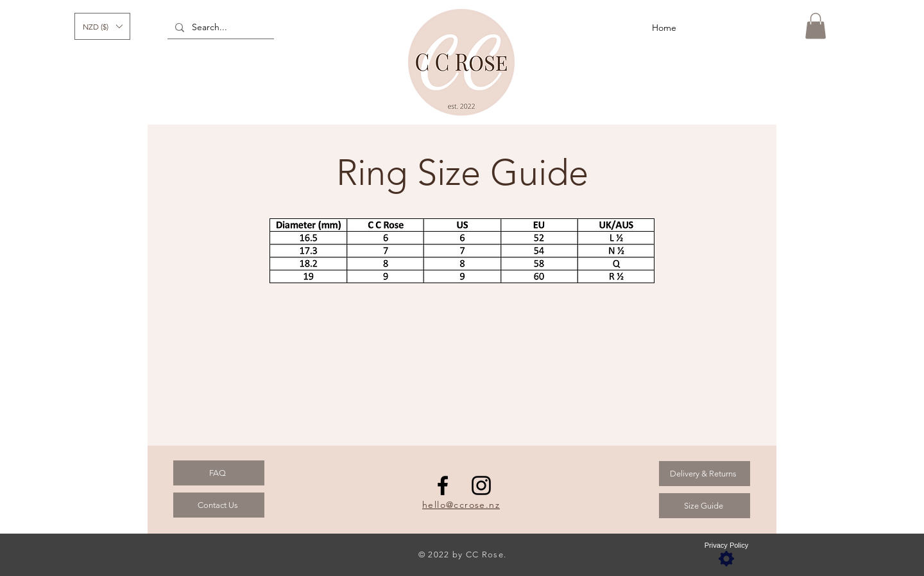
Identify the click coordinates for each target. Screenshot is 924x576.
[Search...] (219, 28)
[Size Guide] (705, 506)
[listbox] (102, 26)
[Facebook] (443, 485)
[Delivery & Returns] (705, 474)
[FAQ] (219, 473)
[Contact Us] (219, 505)
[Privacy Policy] (726, 554)
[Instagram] (481, 485)
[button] (102, 26)
